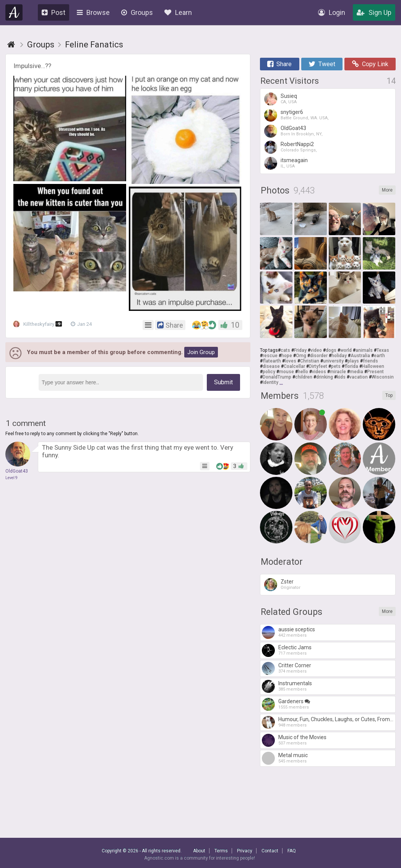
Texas (383, 350)
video (316, 350)
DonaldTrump (277, 377)
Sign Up (374, 12)
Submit (223, 382)
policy (269, 372)
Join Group (201, 352)
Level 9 (11, 478)
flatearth (272, 361)
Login (332, 12)
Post (54, 12)
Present (375, 372)
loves (291, 361)
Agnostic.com (14, 12)
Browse (93, 12)
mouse (287, 372)
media (356, 372)
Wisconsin (383, 377)
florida (351, 366)
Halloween (373, 366)
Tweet (322, 64)
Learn (178, 12)
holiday (339, 356)
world (346, 350)
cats (285, 350)
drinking (325, 377)
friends (370, 361)
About (199, 851)
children (304, 377)
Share (279, 64)
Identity (270, 382)
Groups (137, 12)
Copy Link (370, 64)
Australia (360, 356)
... (281, 382)
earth (379, 356)
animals (364, 350)
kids (341, 377)
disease (271, 366)
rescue (270, 356)
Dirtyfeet (318, 366)
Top (389, 395)
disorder (319, 356)
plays (353, 361)
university (333, 361)
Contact (270, 851)
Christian (310, 361)
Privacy (245, 851)
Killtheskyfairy (40, 324)
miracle (338, 372)
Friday (300, 350)
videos (319, 372)
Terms (221, 851)
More (387, 190)
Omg (301, 356)
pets (336, 366)
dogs (331, 350)
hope (287, 356)
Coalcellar (294, 366)
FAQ (292, 851)
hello (303, 372)
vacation (359, 377)
